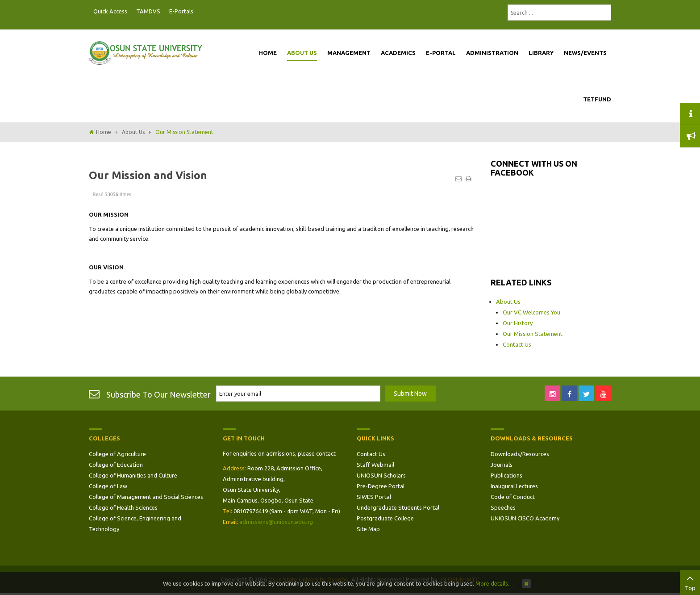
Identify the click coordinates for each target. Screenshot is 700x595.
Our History (518, 323)
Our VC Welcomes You (531, 312)
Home (104, 132)
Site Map (368, 529)
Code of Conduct (513, 497)
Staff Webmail (375, 465)
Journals (502, 465)
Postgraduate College (385, 518)
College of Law (108, 486)
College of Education (116, 465)
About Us (133, 132)
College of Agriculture (117, 454)
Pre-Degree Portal (381, 486)
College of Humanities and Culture (133, 475)
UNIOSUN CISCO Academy (525, 518)
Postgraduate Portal (200, 12)
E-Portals (181, 11)
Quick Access (110, 11)
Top (690, 582)
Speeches (503, 507)
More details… (495, 583)
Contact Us (517, 344)
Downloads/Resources (520, 454)
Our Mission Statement (533, 334)
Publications (506, 475)
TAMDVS (148, 11)
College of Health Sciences (123, 507)
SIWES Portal (374, 497)
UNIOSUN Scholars (381, 475)
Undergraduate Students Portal (398, 507)
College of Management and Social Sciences (146, 497)
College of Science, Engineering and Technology (135, 524)
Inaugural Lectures (514, 486)
